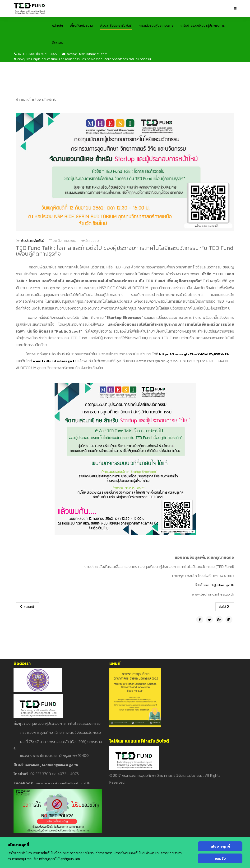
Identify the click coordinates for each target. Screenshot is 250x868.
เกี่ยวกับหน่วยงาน (81, 26)
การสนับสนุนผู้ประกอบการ (156, 26)
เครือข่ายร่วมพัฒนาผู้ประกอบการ (203, 26)
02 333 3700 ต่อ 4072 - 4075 (37, 54)
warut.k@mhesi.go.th (219, 585)
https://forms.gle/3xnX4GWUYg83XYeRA (194, 354)
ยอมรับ (220, 858)
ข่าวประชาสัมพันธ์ (32, 241)
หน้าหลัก (57, 26)
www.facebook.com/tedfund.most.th (63, 783)
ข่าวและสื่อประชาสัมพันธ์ (116, 26)
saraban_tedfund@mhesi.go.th (87, 54)
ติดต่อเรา (58, 43)
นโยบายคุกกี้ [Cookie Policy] (220, 846)
